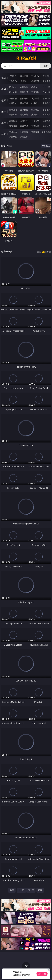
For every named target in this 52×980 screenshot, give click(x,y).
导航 (4, 134)
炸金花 (24, 81)
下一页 (31, 890)
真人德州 (24, 76)
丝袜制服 (24, 92)
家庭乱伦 (24, 121)
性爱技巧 (46, 126)
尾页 (40, 890)
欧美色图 (35, 110)
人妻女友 (35, 121)
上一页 (21, 890)
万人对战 (35, 76)
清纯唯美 (24, 114)
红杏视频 (13, 137)
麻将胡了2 (13, 81)
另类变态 (46, 103)
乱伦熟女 (35, 103)
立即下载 (42, 974)
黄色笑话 (35, 126)
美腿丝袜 (13, 114)
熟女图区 (35, 114)
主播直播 (35, 92)
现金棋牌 (35, 81)
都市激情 (13, 121)
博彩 (4, 78)
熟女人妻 (13, 92)
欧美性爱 (46, 98)
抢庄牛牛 (46, 81)
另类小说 (24, 126)
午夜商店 (24, 132)
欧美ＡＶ (35, 87)
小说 (4, 123)
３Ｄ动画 (46, 87)
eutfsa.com (26, 59)
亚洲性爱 (13, 98)
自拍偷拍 (24, 87)
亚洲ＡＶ (13, 87)
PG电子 (13, 76)
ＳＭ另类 (46, 92)
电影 (4, 100)
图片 (4, 112)
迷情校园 (13, 126)
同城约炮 (13, 132)
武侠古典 (46, 121)
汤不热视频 (46, 132)
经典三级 (24, 103)
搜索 (46, 66)
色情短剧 (24, 137)
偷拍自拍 (24, 98)
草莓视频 (35, 132)
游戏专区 (46, 76)
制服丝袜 (13, 103)
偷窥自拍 (13, 110)
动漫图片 (46, 110)
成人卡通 (35, 98)
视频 (4, 89)
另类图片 (46, 114)
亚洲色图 (24, 110)
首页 (12, 890)
